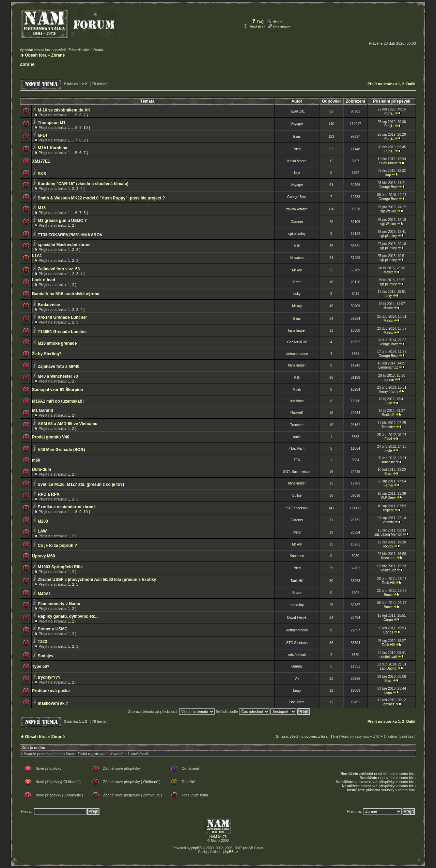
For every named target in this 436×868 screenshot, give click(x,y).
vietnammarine (297, 354)
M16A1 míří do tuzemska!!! (58, 401)
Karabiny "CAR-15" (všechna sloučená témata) (83, 184)
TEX (297, 460)
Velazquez (388, 570)
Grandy (297, 666)
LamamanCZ (388, 367)
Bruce (297, 593)
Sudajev (46, 656)
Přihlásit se (254, 27)
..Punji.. (388, 113)
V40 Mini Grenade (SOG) (61, 450)
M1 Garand (43, 410)
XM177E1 (41, 161)
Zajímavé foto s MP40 (59, 366)
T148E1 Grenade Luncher (63, 332)
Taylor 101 (297, 111)
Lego (297, 691)
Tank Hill (297, 581)
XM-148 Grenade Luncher (63, 317)
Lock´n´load (44, 280)
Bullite (297, 496)
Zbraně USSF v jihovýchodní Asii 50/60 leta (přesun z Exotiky (97, 580)
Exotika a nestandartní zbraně (67, 507)
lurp (297, 173)
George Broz (388, 187)
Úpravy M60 (43, 556)
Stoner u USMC (53, 629)
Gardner (297, 222)
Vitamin (388, 522)
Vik (297, 679)
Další (411, 84)
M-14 (42, 135)
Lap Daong (388, 668)
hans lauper (297, 331)
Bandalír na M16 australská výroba (66, 294)
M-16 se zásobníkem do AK (64, 110)
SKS (42, 174)
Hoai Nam (297, 448)
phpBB (197, 848)
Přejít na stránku (382, 84)
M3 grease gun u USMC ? (62, 221)
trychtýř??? (49, 677)
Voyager (297, 124)
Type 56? (41, 667)
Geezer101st (297, 342)
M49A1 (44, 594)
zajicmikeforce (297, 209)
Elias (297, 137)
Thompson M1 (52, 123)
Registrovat (279, 27)
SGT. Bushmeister (297, 472)
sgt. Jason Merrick (388, 534)
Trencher (297, 425)
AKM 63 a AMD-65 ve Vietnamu (68, 424)
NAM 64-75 (218, 837)
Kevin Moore (297, 161)
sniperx (388, 510)
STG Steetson (297, 508)
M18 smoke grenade (57, 343)
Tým (334, 736)
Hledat (275, 22)
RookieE (297, 413)
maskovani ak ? (53, 703)
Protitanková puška (51, 691)
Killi (297, 246)
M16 (42, 208)
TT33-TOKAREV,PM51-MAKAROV (70, 235)
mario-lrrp (297, 605)
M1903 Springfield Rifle (60, 567)
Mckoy (297, 270)
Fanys (388, 485)
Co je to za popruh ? (57, 545)
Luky (297, 294)
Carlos (388, 632)
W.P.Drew (388, 498)
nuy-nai (388, 380)
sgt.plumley (297, 234)
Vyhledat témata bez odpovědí (43, 50)
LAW (42, 531)
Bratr (297, 282)
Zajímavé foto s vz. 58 (59, 269)
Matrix (388, 272)
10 (85, 128)
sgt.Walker (388, 211)
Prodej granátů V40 (51, 437)
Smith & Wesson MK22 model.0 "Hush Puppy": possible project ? (101, 198)
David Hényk (297, 618)
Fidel (388, 439)
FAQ (258, 22)
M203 (43, 521)
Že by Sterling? (47, 354)
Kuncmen (297, 556)
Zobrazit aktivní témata (86, 50)
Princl (297, 149)
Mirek (297, 390)
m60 (36, 460)
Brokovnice (49, 305)
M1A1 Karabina (53, 148)
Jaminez (388, 704)
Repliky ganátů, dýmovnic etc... (68, 616)
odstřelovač (297, 655)
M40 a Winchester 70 (58, 376)
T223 (42, 642)
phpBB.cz (231, 852)
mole (297, 437)
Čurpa (388, 620)
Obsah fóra (36, 55)
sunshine (297, 401)
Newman (297, 258)
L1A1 (37, 256)
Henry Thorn (388, 392)
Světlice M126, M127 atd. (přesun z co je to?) (81, 484)
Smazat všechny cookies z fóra (302, 736)
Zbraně (58, 55)
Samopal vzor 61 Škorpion (58, 390)
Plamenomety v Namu (59, 604)
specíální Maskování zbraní (64, 245)
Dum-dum (42, 469)
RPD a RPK (49, 494)
